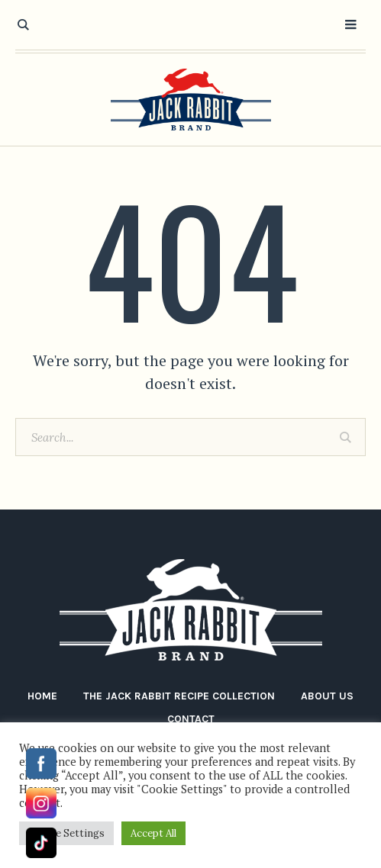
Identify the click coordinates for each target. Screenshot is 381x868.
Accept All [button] (153, 833)
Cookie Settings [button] (66, 833)
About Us (327, 696)
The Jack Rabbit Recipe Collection (179, 696)
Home (42, 696)
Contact (191, 719)
